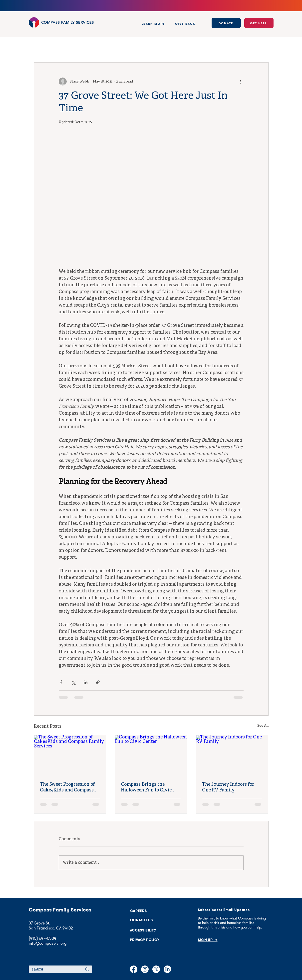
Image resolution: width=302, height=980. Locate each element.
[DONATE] (226, 23)
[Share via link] (98, 682)
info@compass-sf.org (48, 943)
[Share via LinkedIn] (86, 682)
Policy (52, 47)
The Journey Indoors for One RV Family (228, 787)
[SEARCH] (51, 969)
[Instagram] (145, 969)
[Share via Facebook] (61, 682)
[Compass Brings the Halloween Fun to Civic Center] (151, 755)
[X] (156, 969)
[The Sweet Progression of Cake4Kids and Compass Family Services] (70, 755)
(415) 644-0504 (42, 938)
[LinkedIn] (167, 969)
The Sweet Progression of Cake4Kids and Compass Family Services (67, 787)
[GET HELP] (259, 23)
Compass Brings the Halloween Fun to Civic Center (146, 787)
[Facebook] (134, 969)
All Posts (37, 47)
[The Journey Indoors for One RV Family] (232, 755)
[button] (153, 24)
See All (263, 726)
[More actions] (241, 82)
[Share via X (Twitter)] (73, 682)
